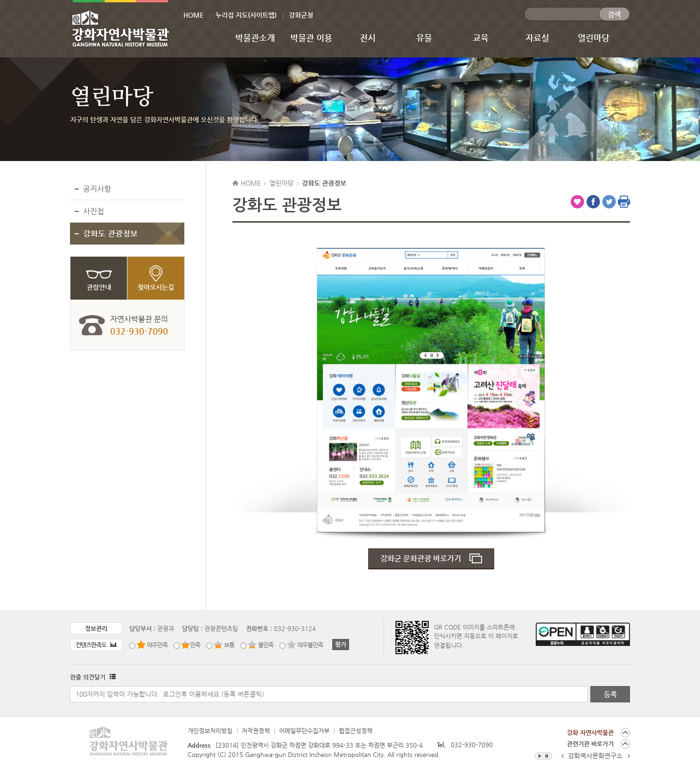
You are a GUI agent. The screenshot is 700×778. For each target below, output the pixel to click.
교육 (481, 38)
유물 (424, 38)
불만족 (266, 645)
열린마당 (594, 38)
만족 (195, 645)
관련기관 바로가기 (590, 744)
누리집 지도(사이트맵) (246, 15)
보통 (229, 645)
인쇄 (624, 202)
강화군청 (301, 15)
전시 (368, 38)
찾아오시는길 (156, 287)
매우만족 (157, 645)
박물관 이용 (311, 38)
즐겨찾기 (577, 202)
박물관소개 (255, 38)
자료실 (537, 38)
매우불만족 (310, 645)
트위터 (609, 202)
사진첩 (94, 211)
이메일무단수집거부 (304, 731)
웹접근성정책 (356, 731)
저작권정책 (256, 731)
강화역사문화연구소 (595, 756)
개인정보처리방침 (210, 731)
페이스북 (593, 202)
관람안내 (99, 287)
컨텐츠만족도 (96, 645)
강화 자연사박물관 (590, 732)
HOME (193, 15)
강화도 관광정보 (110, 233)
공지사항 (97, 189)
